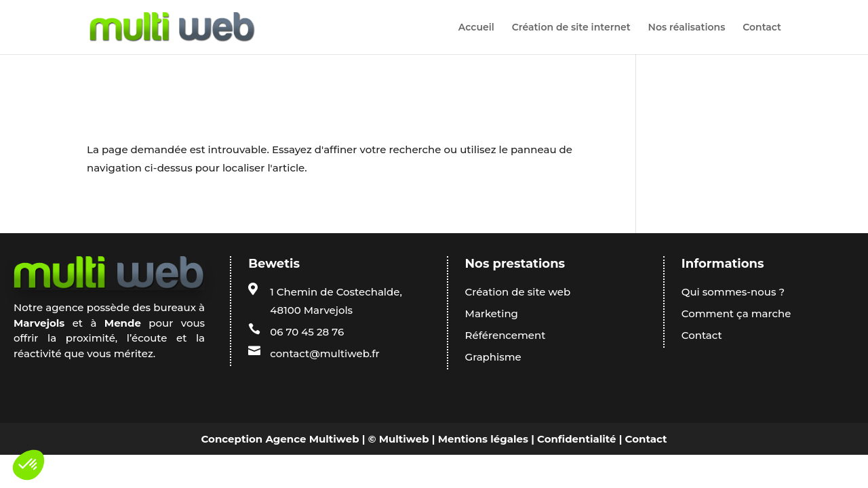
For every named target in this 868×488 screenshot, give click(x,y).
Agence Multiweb (312, 439)
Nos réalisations (687, 28)
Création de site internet (571, 28)
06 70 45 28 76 (307, 332)
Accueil (476, 28)
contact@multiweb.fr (324, 353)
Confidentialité (576, 439)
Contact (762, 28)
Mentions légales (483, 439)
